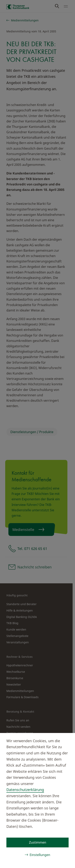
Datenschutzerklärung (25, 790)
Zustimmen (38, 842)
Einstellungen (40, 855)
